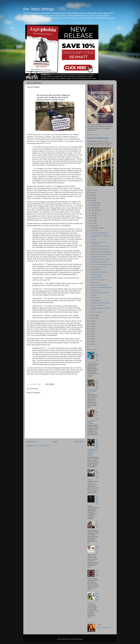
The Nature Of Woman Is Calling (100, 303)
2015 (91, 339)
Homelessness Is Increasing (99, 262)
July (92, 215)
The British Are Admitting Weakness (101, 287)
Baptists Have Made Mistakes (98, 138)
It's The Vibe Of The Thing (98, 267)
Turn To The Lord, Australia (99, 285)
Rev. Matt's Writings (39, 9)
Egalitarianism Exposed (97, 549)
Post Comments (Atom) (42, 446)
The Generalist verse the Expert (100, 293)
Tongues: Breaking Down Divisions (101, 252)
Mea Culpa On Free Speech (97, 500)
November (94, 205)
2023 (91, 200)
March (93, 226)
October (94, 208)
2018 (91, 331)
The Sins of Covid (96, 277)
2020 (91, 326)
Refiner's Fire (95, 230)
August (93, 213)
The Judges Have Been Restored (101, 246)
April (93, 223)
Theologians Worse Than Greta (100, 249)
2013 (91, 344)
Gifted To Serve (95, 298)
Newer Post (31, 442)
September (94, 210)
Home (55, 442)
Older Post (79, 442)
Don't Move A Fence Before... (99, 233)
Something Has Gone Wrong (99, 272)
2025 (91, 195)
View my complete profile (104, 627)
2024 (91, 198)
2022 (91, 321)
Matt (100, 625)
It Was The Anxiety (96, 312)
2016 (91, 336)
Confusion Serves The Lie (98, 257)
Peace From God (96, 282)
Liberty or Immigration (97, 574)
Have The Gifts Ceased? (98, 280)
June (93, 218)
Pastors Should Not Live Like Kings (101, 254)
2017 (91, 334)
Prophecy (94, 240)
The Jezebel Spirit (96, 270)
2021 (91, 324)
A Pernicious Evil (96, 290)
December (94, 203)
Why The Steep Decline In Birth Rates (102, 264)
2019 (91, 329)
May (93, 221)
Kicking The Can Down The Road (101, 259)
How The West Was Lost (98, 305)
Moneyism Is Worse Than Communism (98, 243)
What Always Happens (97, 228)
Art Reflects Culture (96, 275)
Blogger (80, 639)
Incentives (94, 295)
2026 (91, 193)
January (94, 318)
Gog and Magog (96, 300)
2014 (91, 342)
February (94, 315)
